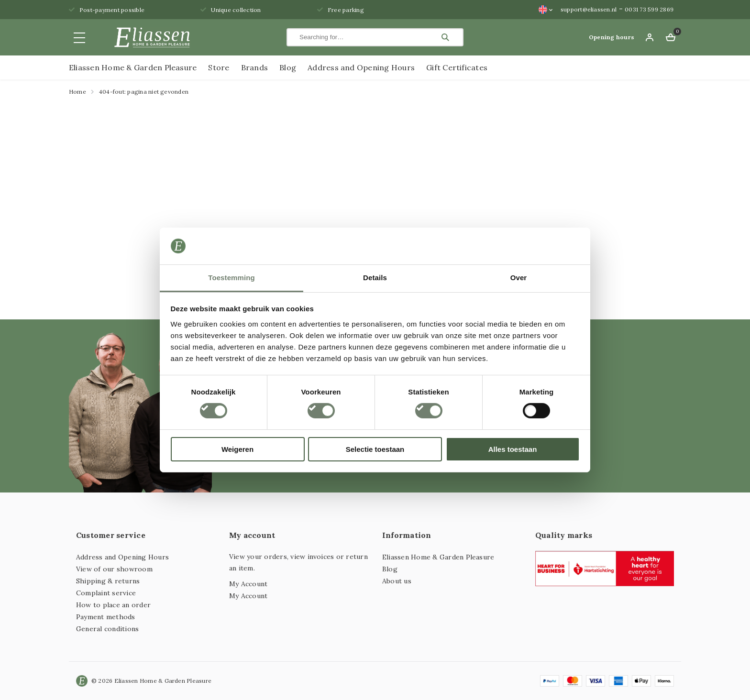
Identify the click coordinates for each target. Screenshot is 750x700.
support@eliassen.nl (589, 9)
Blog (288, 67)
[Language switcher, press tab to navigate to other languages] (546, 10)
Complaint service (106, 593)
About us (397, 581)
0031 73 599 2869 (649, 9)
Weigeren (237, 449)
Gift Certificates (457, 67)
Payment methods (106, 617)
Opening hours (612, 37)
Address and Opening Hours (361, 67)
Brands (254, 67)
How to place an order (113, 605)
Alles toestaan (513, 449)
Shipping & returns (108, 581)
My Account (248, 584)
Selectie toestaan (375, 449)
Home (77, 92)
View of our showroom (114, 569)
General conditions (107, 629)
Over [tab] (519, 278)
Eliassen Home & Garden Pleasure (133, 67)
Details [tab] (375, 278)
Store (219, 67)
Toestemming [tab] (232, 278)
